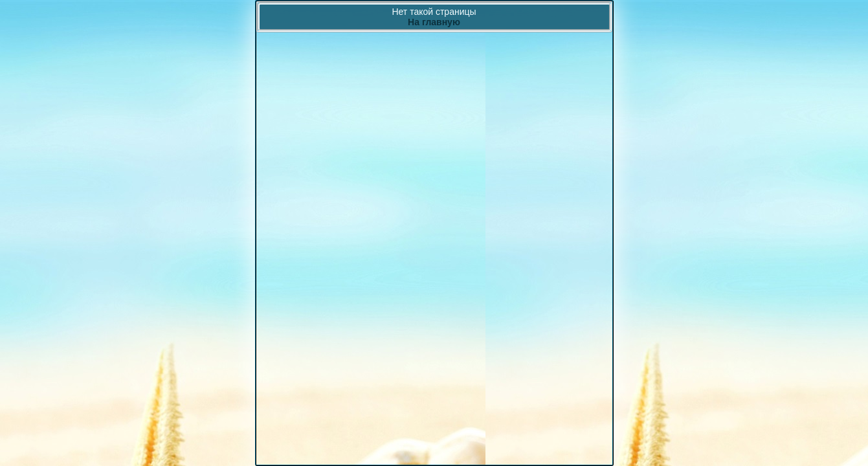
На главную (434, 22)
